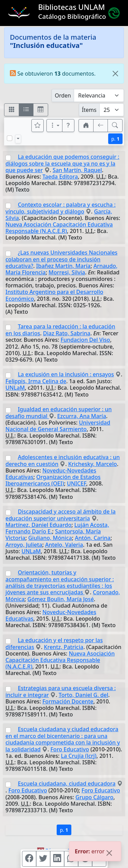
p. (115, 139)
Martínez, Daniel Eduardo (38, 525)
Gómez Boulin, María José (60, 599)
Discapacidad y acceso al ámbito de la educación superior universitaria (61, 515)
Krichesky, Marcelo (93, 464)
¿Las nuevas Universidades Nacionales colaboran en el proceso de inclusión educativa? (61, 259)
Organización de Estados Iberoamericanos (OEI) (53, 480)
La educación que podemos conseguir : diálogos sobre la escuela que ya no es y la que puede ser (62, 163)
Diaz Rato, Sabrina (67, 333)
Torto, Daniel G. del (83, 695)
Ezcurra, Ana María (82, 416)
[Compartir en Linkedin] (57, 859)
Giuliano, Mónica (50, 538)
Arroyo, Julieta (24, 545)
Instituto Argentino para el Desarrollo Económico (54, 295)
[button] (68, 126)
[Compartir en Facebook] (29, 859)
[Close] (115, 74)
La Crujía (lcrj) (79, 756)
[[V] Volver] (101, 126)
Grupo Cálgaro (94, 797)
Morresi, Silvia (67, 272)
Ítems (89, 110)
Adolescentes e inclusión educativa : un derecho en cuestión (63, 461)
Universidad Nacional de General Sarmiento (58, 426)
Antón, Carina (93, 538)
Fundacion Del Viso (86, 340)
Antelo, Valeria (64, 545)
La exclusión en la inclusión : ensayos (66, 374)
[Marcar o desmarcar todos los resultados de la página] (10, 138)
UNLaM (15, 388)
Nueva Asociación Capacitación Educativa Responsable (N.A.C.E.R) (59, 228)
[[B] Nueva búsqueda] (115, 126)
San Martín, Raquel (77, 170)
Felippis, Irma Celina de (36, 381)
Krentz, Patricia (64, 647)
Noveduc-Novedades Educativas (51, 615)
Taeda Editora (60, 177)
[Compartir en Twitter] (43, 859)
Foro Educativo (70, 749)
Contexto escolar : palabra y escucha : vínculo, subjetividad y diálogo (61, 208)
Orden (63, 95)
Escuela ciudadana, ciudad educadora (67, 783)
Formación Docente (68, 701)
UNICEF (76, 483)
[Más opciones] (55, 126)
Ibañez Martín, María (63, 266)
